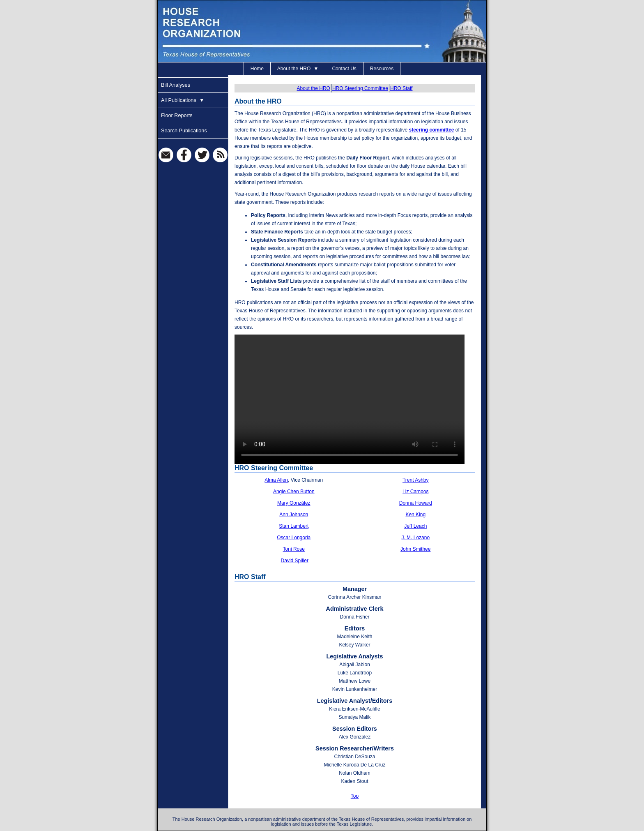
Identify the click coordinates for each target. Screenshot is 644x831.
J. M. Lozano (415, 538)
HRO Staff (401, 88)
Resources (382, 69)
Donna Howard (416, 503)
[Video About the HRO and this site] (350, 399)
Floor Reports (177, 115)
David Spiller (295, 561)
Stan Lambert (294, 526)
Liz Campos (415, 492)
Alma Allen (276, 480)
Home (257, 69)
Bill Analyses (176, 85)
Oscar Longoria (294, 538)
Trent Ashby (416, 480)
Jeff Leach (415, 526)
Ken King (415, 515)
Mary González (294, 503)
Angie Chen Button (294, 492)
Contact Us (344, 69)
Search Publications (184, 131)
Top (355, 796)
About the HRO (298, 69)
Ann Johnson (294, 515)
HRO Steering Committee (360, 88)
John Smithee (415, 549)
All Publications (183, 100)
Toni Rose (294, 549)
